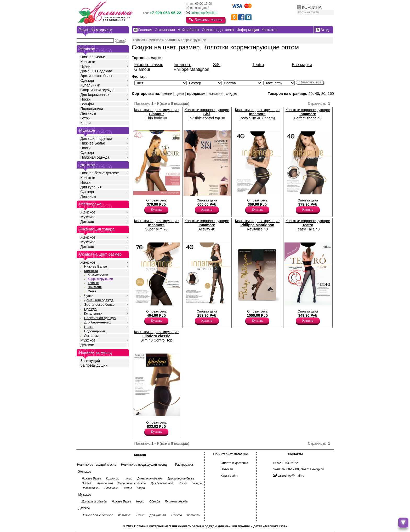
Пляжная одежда (95, 157)
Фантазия (95, 287)
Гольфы (87, 104)
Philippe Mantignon (191, 69)
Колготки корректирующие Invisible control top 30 (207, 114)
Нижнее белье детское (100, 173)
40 (317, 94)
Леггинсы (88, 113)
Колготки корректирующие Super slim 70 (156, 225)
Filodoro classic (149, 65)
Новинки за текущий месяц (97, 465)
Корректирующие (100, 279)
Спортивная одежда (98, 90)
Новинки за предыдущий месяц (144, 465)
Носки (86, 99)
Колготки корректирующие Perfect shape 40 (308, 114)
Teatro (258, 65)
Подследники (92, 109)
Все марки (302, 65)
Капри (86, 123)
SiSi (217, 65)
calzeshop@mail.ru (204, 13)
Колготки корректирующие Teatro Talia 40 (308, 225)
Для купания (91, 187)
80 (323, 94)
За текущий (90, 361)
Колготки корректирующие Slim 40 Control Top (156, 336)
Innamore (183, 65)
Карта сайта (229, 476)
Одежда (87, 80)
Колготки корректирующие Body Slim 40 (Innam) (257, 114)
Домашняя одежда (96, 71)
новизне (216, 94)
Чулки (86, 66)
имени (167, 94)
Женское (88, 212)
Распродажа (184, 465)
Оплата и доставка (234, 463)
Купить (156, 209)
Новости (227, 469)
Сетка (92, 291)
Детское (88, 165)
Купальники (90, 85)
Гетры (86, 118)
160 (331, 94)
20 (311, 94)
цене (180, 94)
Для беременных (95, 95)
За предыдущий (94, 365)
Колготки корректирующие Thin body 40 (156, 114)
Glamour (142, 69)
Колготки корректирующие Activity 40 (207, 225)
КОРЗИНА (312, 7)
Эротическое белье (97, 76)
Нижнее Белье (93, 57)
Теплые (93, 283)
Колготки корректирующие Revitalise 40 (257, 225)
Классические (98, 275)
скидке (232, 94)
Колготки (88, 62)
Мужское (88, 217)
